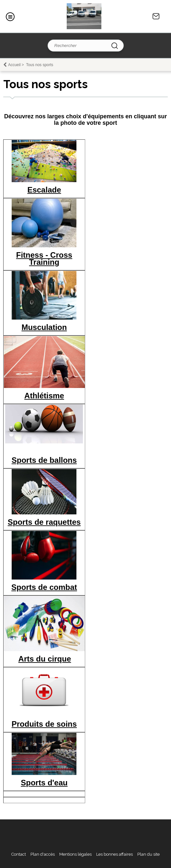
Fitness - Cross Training (44, 258)
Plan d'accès (43, 854)
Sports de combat (44, 587)
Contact (156, 16)
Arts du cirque (45, 659)
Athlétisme (44, 396)
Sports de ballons (44, 460)
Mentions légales (75, 854)
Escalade (44, 190)
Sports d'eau (44, 783)
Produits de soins (44, 724)
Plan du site (148, 854)
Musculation (44, 327)
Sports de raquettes (44, 522)
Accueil (14, 65)
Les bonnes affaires (114, 854)
